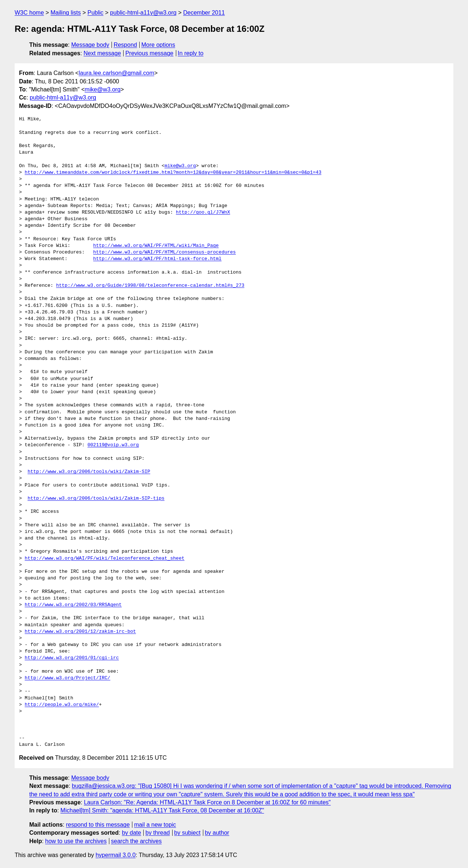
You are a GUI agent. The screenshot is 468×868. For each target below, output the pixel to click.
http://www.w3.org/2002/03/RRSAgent (73, 605)
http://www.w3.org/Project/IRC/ (68, 678)
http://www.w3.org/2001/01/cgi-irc (72, 658)
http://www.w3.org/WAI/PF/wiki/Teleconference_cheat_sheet (105, 559)
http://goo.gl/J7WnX (203, 213)
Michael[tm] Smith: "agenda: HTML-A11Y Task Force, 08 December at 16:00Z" (162, 810)
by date (131, 833)
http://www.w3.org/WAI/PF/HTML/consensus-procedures (165, 252)
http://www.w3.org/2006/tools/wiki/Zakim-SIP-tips (96, 499)
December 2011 (204, 13)
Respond (125, 45)
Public (95, 13)
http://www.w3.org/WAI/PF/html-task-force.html (157, 259)
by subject (187, 833)
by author (217, 833)
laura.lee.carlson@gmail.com (116, 73)
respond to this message (98, 825)
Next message (102, 53)
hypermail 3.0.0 (115, 855)
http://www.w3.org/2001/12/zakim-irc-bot (80, 632)
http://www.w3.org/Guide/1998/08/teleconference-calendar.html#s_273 (150, 286)
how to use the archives (76, 841)
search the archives (137, 841)
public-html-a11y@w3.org (143, 13)
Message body (90, 45)
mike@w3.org (103, 89)
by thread (158, 833)
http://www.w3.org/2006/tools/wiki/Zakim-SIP (89, 472)
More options (158, 45)
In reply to (190, 53)
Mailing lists (66, 13)
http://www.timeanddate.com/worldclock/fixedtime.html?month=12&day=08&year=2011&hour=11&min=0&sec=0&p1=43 (173, 173)
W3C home (29, 13)
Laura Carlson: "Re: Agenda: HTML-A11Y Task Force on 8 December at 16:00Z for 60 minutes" (207, 802)
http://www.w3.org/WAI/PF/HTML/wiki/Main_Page (156, 246)
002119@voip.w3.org (113, 445)
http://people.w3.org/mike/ (62, 705)
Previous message (150, 53)
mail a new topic (155, 825)
